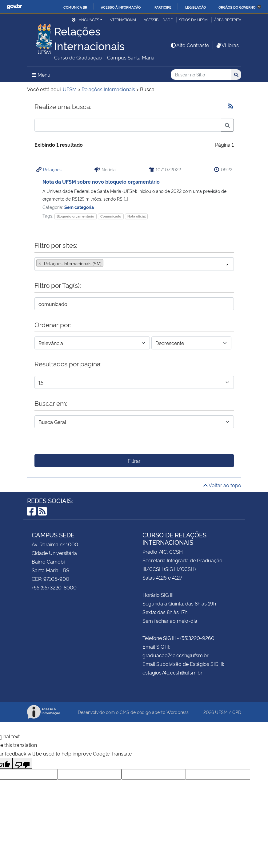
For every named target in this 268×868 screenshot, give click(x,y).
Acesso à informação (121, 7)
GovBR (14, 7)
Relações (52, 169)
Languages (85, 20)
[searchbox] (107, 263)
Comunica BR (75, 7)
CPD (237, 712)
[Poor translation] (22, 763)
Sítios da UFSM (193, 20)
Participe (163, 7)
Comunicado (111, 216)
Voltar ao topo (222, 485)
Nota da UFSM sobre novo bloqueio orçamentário (101, 181)
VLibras (227, 45)
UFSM (221, 712)
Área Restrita (228, 20)
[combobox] (134, 264)
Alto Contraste (190, 45)
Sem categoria (79, 207)
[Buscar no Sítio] (201, 75)
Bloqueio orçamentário (75, 216)
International (123, 20)
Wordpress (178, 712)
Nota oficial (136, 216)
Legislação (196, 7)
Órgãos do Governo (237, 7)
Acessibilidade (158, 20)
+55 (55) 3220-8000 (54, 587)
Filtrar (134, 461)
